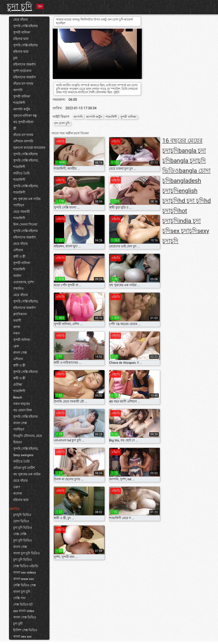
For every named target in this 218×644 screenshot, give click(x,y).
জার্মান (17, 276)
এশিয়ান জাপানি (23, 141)
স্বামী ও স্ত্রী (19, 257)
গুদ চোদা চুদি (62, 123)
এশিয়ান (18, 250)
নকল (16, 333)
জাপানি (18, 90)
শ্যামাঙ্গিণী (19, 103)
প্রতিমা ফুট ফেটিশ (24, 468)
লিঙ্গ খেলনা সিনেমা (25, 225)
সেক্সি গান (19, 598)
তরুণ (17, 487)
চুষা (15, 58)
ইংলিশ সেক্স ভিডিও (25, 630)
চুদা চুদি (19, 7)
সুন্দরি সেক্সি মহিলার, (26, 161)
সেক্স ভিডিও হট (23, 605)
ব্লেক (16, 346)
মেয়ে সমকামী (22, 212)
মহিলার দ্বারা (21, 39)
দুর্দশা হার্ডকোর (22, 71)
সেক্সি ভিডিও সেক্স (24, 585)
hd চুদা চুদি (191, 201)
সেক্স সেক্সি (20, 534)
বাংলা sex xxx (22, 637)
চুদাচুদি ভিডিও (22, 515)
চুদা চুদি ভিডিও (23, 528)
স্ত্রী (15, 129)
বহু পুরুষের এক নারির (27, 199)
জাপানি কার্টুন (22, 109)
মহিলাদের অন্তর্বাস (24, 64)
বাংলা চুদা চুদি (22, 592)
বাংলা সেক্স (20, 353)
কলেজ (18, 494)
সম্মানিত (18, 289)
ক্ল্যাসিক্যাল (20, 314)
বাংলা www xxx (24, 579)
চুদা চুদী (18, 624)
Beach (18, 397)
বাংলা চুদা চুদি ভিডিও (27, 553)
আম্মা (17, 327)
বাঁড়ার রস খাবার (23, 84)
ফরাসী (17, 321)
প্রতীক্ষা (18, 385)
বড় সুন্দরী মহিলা (23, 122)
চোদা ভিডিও (21, 521)
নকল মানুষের (22, 404)
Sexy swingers (23, 455)
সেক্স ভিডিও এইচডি (26, 566)
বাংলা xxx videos (24, 572)
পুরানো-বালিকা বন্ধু (25, 116)
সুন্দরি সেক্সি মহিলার (25, 26)
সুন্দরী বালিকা (22, 32)
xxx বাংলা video (24, 611)
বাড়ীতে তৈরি (21, 173)
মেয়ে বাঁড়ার (20, 20)
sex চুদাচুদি (184, 231)
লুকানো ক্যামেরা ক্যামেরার (29, 148)
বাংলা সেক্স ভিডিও (25, 617)
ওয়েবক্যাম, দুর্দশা (24, 282)
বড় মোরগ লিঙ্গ (22, 410)
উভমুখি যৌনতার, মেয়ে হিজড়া (28, 439)
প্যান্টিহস (19, 205)
